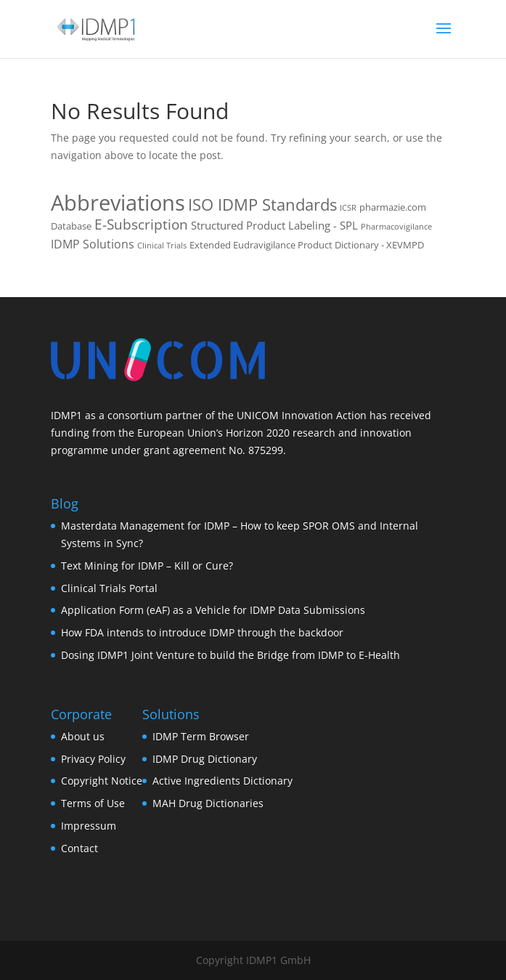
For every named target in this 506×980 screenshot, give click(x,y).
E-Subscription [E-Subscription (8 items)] (141, 224)
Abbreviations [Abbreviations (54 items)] (118, 203)
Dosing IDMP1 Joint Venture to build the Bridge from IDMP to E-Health (230, 655)
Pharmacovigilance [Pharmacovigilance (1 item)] (396, 227)
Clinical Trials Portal (109, 588)
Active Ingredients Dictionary (223, 781)
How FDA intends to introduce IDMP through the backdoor (202, 632)
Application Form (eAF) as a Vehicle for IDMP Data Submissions (213, 610)
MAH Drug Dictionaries (208, 803)
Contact (79, 848)
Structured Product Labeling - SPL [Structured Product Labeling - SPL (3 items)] (274, 225)
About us (83, 736)
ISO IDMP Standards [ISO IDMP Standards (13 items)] (262, 204)
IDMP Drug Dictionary (205, 759)
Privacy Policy (93, 759)
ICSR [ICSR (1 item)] (348, 208)
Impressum (89, 826)
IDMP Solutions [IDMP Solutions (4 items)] (93, 244)
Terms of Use (93, 803)
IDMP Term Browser (201, 736)
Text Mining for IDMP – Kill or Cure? (147, 566)
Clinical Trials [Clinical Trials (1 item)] (162, 246)
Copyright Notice (102, 781)
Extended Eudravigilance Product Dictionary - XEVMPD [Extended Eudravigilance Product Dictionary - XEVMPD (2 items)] (307, 245)
